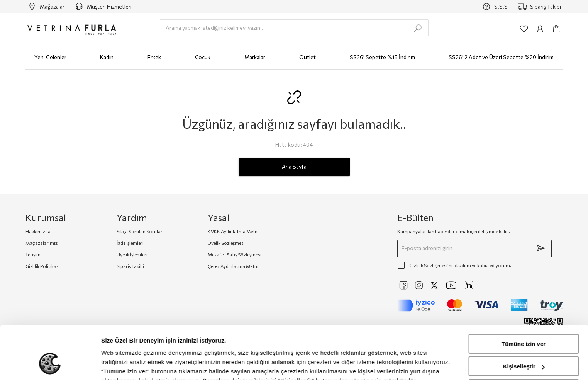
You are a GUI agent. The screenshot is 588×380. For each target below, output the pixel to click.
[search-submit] (418, 28)
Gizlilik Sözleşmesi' (429, 265)
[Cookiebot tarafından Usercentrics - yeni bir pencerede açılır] (50, 365)
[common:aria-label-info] (540, 29)
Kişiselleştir (524, 320)
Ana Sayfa (294, 167)
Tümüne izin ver (524, 297)
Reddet (524, 343)
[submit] (541, 248)
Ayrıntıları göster (125, 365)
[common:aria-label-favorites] (524, 29)
